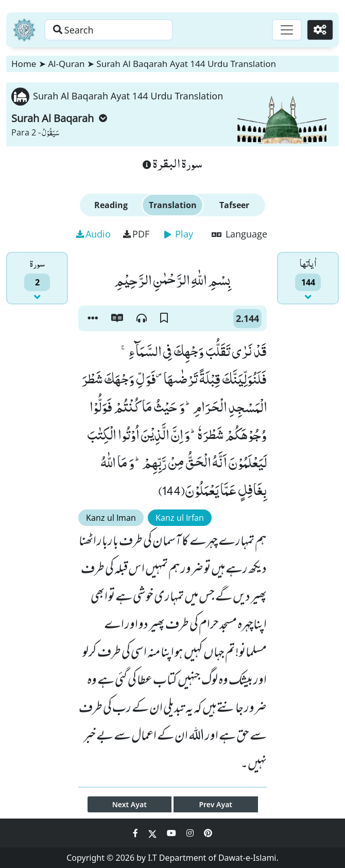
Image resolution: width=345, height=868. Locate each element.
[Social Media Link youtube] (173, 833)
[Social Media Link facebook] (136, 833)
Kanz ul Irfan (180, 518)
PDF (136, 234)
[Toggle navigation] (286, 30)
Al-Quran (66, 64)
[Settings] (320, 30)
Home (24, 64)
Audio (93, 234)
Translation (173, 205)
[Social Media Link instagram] (191, 833)
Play (179, 234)
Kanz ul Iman (111, 518)
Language (239, 234)
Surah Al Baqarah (59, 118)
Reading (111, 205)
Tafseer (234, 205)
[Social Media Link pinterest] (208, 833)
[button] (93, 318)
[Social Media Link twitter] (153, 833)
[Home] (24, 30)
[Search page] (110, 30)
